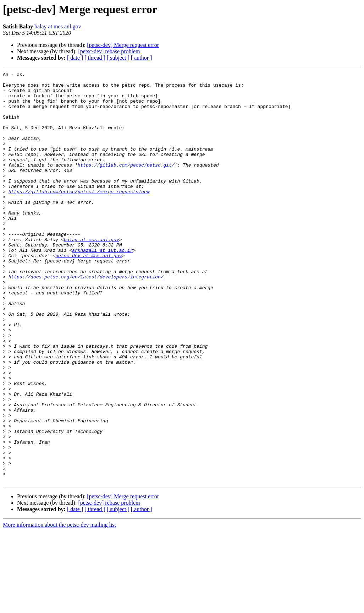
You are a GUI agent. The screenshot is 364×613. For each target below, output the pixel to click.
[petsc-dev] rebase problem (109, 51)
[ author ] (142, 58)
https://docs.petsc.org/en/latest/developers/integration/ (86, 318)
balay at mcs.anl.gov (58, 26)
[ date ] (75, 58)
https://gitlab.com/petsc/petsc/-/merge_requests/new (79, 216)
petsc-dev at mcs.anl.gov (89, 293)
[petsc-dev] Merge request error (123, 45)
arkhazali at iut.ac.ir (103, 286)
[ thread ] (95, 58)
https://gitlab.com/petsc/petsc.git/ (126, 184)
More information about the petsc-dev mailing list (59, 607)
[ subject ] (118, 58)
